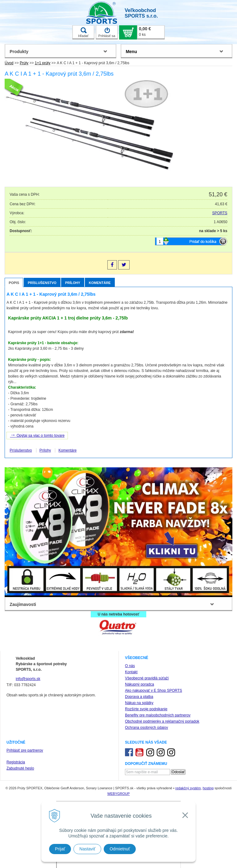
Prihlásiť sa (107, 32)
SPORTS (220, 213)
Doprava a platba (139, 697)
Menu (131, 52)
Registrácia (16, 762)
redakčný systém (188, 788)
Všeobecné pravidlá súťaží (147, 678)
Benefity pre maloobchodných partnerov (158, 715)
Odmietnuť (120, 849)
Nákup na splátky (139, 703)
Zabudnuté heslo (20, 768)
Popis (14, 283)
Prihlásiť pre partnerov (25, 750)
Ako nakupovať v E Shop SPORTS (154, 691)
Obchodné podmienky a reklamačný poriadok (162, 721)
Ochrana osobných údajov (146, 728)
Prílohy (73, 283)
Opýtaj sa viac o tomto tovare (37, 435)
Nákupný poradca (139, 684)
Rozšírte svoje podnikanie (146, 709)
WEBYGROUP (119, 794)
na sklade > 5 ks (213, 231)
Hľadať (83, 32)
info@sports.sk (28, 679)
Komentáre (100, 283)
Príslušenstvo (42, 283)
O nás (130, 666)
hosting (208, 788)
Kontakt (131, 672)
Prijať (60, 849)
